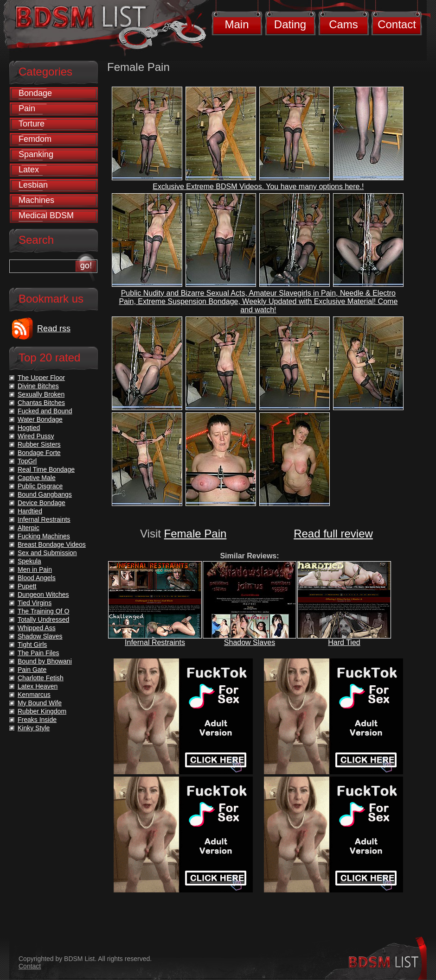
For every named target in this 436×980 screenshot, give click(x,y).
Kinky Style (34, 728)
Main (237, 24)
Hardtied (30, 511)
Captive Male (37, 478)
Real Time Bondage (46, 469)
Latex (29, 170)
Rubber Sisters (39, 444)
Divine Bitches (38, 386)
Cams (343, 24)
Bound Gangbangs (45, 494)
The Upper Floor (41, 378)
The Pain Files (38, 653)
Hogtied (29, 428)
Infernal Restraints (155, 642)
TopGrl (27, 461)
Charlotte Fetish (41, 678)
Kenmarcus (34, 695)
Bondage (35, 93)
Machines (36, 200)
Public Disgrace (40, 486)
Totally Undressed (43, 620)
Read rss (54, 329)
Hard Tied (344, 642)
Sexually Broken (41, 394)
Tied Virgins (35, 603)
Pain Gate (32, 670)
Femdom (35, 139)
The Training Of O (43, 611)
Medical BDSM (46, 215)
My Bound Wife (40, 703)
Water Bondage (40, 419)
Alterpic (29, 528)
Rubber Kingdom (42, 711)
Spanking (36, 154)
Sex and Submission (47, 553)
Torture (32, 124)
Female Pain (196, 534)
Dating (290, 24)
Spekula (29, 561)
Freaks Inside (37, 720)
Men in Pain (35, 569)
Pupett (27, 586)
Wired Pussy (36, 436)
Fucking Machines (44, 536)
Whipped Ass (37, 628)
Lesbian (33, 185)
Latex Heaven (38, 686)
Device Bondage (42, 503)
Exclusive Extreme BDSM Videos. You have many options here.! (258, 187)
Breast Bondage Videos (52, 544)
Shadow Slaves (250, 642)
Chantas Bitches (41, 403)
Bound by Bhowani (45, 661)
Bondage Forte (39, 453)
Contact (397, 24)
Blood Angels (37, 578)
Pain (27, 108)
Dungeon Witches (43, 594)
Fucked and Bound (45, 411)
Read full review (333, 534)
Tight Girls (32, 645)
